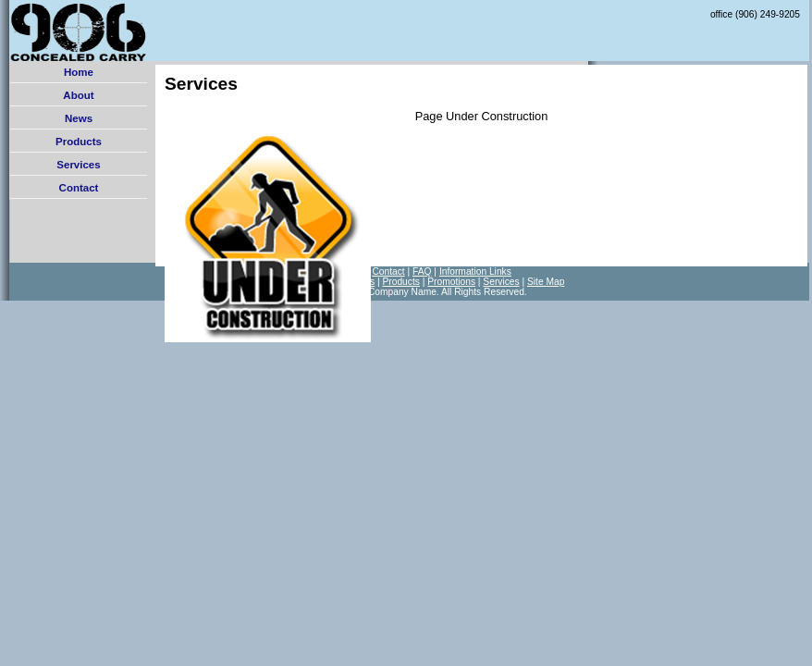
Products (79, 142)
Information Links (475, 271)
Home (79, 72)
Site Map (546, 282)
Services (78, 165)
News (79, 118)
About (78, 95)
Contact (79, 188)
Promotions (451, 282)
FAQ (422, 271)
